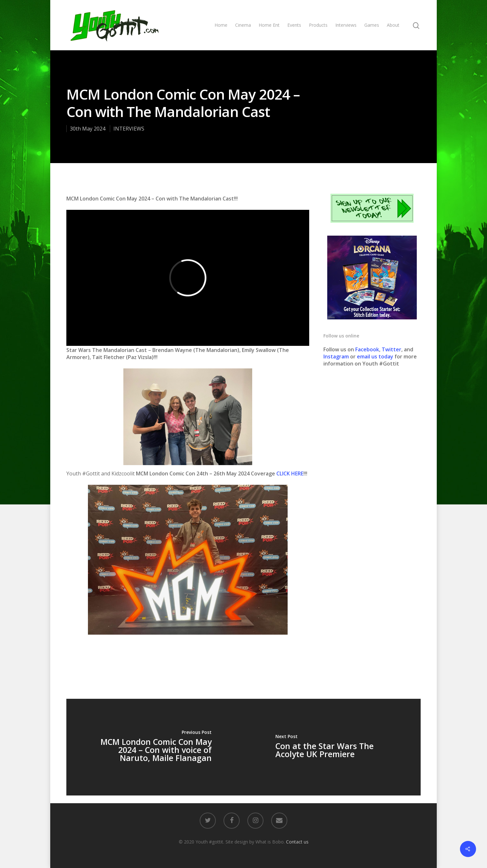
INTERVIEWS (129, 129)
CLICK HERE (290, 473)
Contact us (297, 842)
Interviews (346, 25)
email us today (375, 356)
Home (221, 25)
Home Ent (269, 25)
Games (372, 25)
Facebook (367, 349)
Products (318, 25)
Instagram (337, 356)
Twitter (392, 349)
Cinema (243, 25)
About (393, 25)
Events (294, 25)
